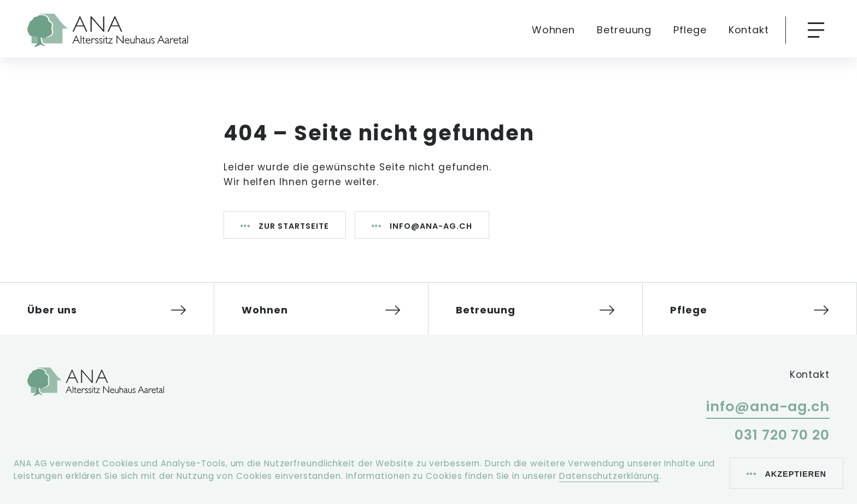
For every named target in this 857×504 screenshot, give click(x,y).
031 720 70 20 (782, 435)
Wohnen (553, 30)
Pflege (690, 30)
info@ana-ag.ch (431, 226)
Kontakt (749, 30)
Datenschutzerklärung (609, 476)
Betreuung (624, 30)
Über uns (52, 310)
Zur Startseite (294, 226)
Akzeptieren (796, 474)
